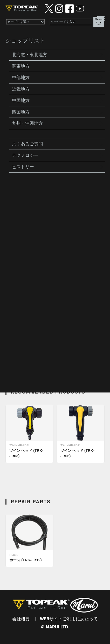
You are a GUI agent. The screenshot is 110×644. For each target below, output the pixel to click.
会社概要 (21, 619)
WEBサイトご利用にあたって (69, 619)
